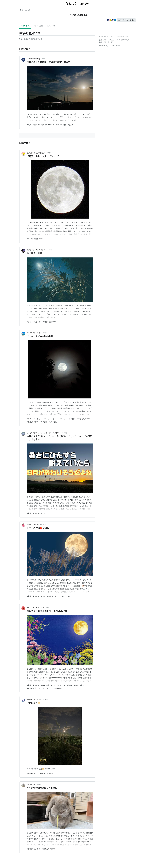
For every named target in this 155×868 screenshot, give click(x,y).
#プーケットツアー (51, 419)
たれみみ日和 (31, 784)
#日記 (44, 513)
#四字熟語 (58, 688)
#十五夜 (30, 849)
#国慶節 (30, 422)
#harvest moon (32, 773)
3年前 (43, 59)
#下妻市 (56, 125)
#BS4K (54, 685)
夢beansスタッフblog (34, 524)
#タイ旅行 (53, 422)
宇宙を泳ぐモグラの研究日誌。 (37, 250)
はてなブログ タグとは (107, 40)
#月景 (35, 125)
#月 (28, 239)
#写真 (29, 125)
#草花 (82, 685)
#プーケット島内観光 (67, 419)
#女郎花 (70, 685)
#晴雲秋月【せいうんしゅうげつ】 (40, 688)
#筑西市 (63, 125)
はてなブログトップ (106, 42)
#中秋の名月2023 (45, 125)
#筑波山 (71, 125)
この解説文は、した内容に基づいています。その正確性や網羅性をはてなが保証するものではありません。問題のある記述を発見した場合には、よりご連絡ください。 (31, 39)
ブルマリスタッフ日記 (34, 333)
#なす (64, 596)
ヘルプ (118, 40)
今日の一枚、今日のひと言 (35, 607)
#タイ (29, 419)
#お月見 (37, 849)
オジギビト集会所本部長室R (36, 153)
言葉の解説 (25, 26)
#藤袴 (76, 685)
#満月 (44, 596)
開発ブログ (125, 40)
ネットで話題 (38, 26)
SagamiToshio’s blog (33, 59)
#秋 (40, 322)
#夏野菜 (50, 596)
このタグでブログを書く (126, 20)
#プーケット (37, 419)
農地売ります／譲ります (35, 699)
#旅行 (36, 422)
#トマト (58, 596)
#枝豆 (70, 596)
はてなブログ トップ (27, 10)
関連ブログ (51, 26)
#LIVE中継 (45, 685)
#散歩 (29, 322)
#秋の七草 (62, 685)
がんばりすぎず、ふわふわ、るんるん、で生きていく (44, 433)
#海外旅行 (44, 422)
